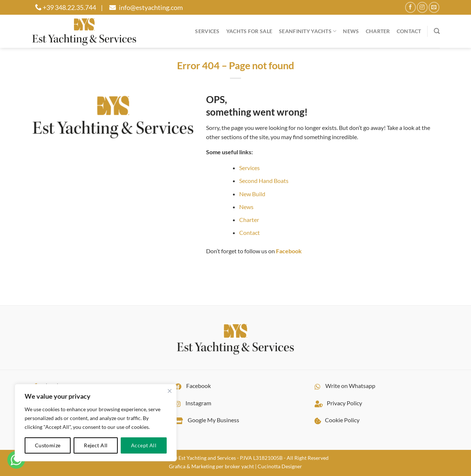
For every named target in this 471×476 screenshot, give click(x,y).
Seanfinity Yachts (308, 31)
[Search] (437, 31)
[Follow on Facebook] (410, 7)
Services (207, 31)
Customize (48, 445)
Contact (409, 31)
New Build (252, 194)
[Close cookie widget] (170, 391)
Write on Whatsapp (343, 386)
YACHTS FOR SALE (249, 31)
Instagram (191, 403)
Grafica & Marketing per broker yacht (211, 466)
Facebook (191, 386)
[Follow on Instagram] (422, 7)
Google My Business (205, 420)
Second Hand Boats (264, 181)
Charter (378, 31)
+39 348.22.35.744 (65, 7)
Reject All (96, 445)
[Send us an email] (434, 7)
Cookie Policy (335, 420)
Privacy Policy (337, 403)
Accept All (144, 445)
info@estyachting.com (145, 7)
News (351, 31)
